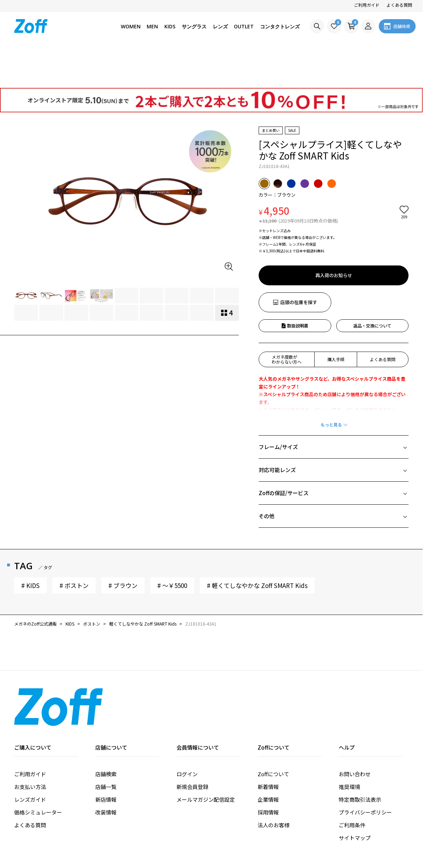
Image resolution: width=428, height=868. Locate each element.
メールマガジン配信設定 (206, 759)
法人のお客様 (274, 785)
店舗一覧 (106, 746)
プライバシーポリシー (365, 772)
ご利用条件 (352, 785)
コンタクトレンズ (280, 26)
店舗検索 (106, 733)
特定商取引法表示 (360, 759)
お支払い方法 (30, 746)
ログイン (187, 733)
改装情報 (106, 772)
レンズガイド (30, 759)
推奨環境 (349, 746)
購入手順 (336, 319)
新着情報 (268, 746)
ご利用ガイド (367, 5)
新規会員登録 (192, 746)
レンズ (220, 26)
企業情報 (268, 759)
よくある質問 (399, 5)
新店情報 (106, 759)
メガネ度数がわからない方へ (287, 319)
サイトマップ (355, 797)
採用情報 (268, 772)
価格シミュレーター (38, 772)
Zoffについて (273, 733)
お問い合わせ (355, 733)
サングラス (194, 26)
